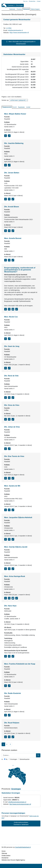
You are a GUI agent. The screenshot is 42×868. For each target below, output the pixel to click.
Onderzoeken (6, 856)
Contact (39, 1)
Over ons (25, 1)
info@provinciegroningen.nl (17, 802)
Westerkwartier (24, 759)
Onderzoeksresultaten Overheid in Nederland (21, 823)
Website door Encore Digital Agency (13, 860)
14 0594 (9, 28)
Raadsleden (21, 107)
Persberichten (32, 1)
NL (6, 759)
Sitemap (4, 853)
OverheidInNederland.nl (23, 847)
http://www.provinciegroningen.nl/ (20, 804)
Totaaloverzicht (7, 107)
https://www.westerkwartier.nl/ (19, 33)
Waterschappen (35, 9)
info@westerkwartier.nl (15, 30)
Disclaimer (5, 858)
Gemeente (26, 9)
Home (4, 851)
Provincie (19, 9)
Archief (28, 107)
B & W (15, 107)
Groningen (13, 759)
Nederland (12, 9)
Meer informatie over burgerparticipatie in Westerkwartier (21, 43)
